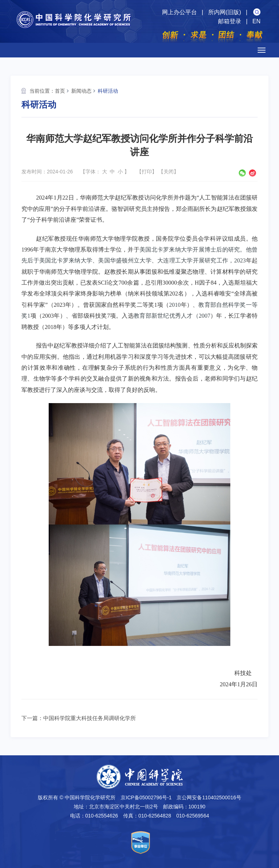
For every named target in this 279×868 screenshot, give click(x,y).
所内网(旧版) (225, 12)
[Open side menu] (262, 50)
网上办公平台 (179, 12)
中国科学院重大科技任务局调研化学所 (90, 718)
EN (256, 21)
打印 (147, 172)
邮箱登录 (230, 21)
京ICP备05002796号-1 (146, 797)
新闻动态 (81, 91)
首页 (60, 91)
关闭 (169, 172)
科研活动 (108, 91)
